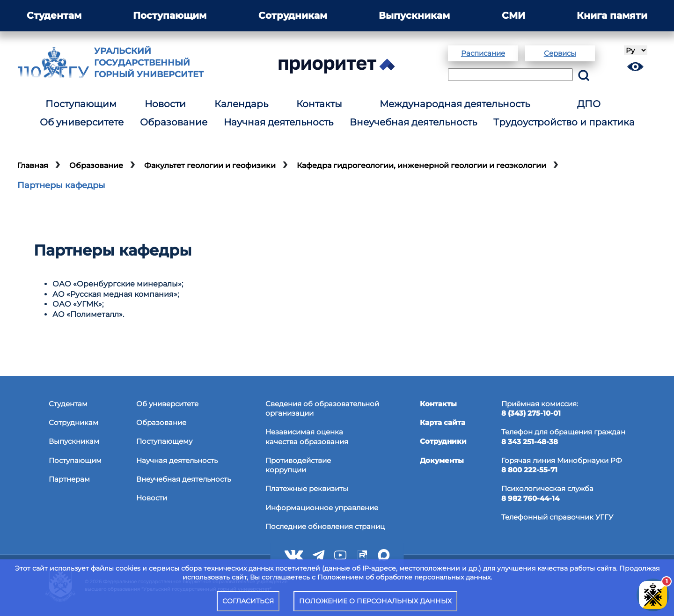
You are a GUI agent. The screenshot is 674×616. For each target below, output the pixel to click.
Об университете (82, 122)
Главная (33, 165)
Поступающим (170, 15)
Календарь (241, 104)
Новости (165, 104)
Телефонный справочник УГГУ (557, 517)
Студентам (54, 15)
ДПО (589, 104)
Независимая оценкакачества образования (307, 436)
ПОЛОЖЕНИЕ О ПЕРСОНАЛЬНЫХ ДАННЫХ (375, 601)
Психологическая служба (547, 488)
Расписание (483, 53)
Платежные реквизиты (307, 488)
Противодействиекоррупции (298, 465)
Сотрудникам (293, 15)
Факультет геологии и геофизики (210, 165)
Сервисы (560, 53)
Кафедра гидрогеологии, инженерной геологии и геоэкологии (421, 165)
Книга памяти (612, 15)
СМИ (513, 15)
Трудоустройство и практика (564, 122)
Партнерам (69, 479)
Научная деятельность (278, 122)
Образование (174, 122)
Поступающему (164, 441)
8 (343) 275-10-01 (531, 413)
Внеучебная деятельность (413, 122)
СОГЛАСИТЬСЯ (248, 601)
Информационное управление (322, 508)
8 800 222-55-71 (529, 470)
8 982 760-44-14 (530, 498)
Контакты (319, 104)
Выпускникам (414, 15)
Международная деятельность (455, 104)
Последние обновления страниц (325, 526)
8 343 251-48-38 (530, 442)
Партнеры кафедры (61, 185)
